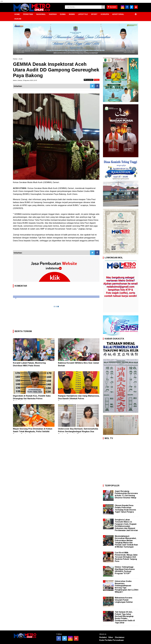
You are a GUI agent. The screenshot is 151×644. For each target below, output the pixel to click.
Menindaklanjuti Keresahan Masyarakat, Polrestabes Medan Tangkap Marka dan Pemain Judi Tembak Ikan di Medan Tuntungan (126, 541)
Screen (112, 7)
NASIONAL (41, 14)
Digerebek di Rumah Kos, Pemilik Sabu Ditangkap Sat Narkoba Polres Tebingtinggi (32, 398)
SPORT (94, 14)
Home (15, 59)
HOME (17, 14)
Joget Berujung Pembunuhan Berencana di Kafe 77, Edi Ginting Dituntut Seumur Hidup (126, 494)
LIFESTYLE (83, 14)
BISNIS (72, 14)
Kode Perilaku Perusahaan (112, 640)
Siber (111, 637)
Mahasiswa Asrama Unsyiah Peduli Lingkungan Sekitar (124, 600)
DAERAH (53, 14)
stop (97, 80)
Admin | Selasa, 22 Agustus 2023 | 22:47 (25, 80)
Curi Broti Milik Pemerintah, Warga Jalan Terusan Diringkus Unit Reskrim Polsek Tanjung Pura (126, 557)
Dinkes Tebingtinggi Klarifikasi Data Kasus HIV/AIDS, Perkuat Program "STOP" (125, 570)
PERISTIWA (28, 14)
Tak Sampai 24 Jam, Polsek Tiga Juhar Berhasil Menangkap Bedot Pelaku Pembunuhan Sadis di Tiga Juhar (125, 617)
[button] (136, 13)
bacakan (89, 80)
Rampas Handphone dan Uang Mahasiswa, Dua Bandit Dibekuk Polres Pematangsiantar (79, 398)
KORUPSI (105, 14)
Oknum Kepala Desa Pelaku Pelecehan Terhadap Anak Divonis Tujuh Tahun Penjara (125, 509)
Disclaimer (120, 637)
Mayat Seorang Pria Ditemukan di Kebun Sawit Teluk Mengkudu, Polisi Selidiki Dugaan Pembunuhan (33, 431)
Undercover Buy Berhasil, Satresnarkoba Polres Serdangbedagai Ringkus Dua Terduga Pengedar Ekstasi (78, 431)
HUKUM (18, 19)
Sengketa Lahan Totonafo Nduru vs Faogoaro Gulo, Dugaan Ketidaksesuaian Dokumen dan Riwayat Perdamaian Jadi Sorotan (126, 525)
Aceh (21, 59)
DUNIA (63, 14)
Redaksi (103, 637)
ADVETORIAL (118, 14)
